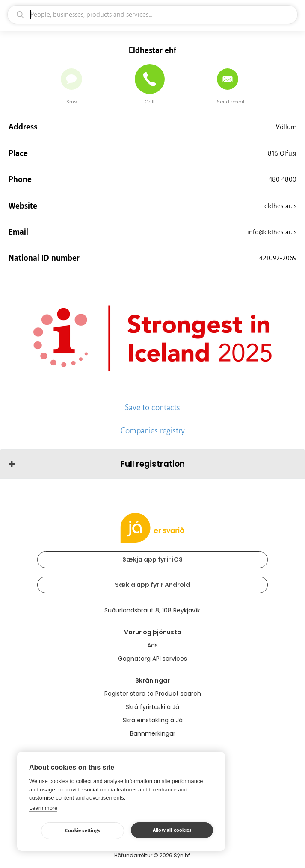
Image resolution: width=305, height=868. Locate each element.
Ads (152, 645)
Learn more (43, 808)
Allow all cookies (172, 830)
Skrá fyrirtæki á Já (152, 707)
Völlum (286, 127)
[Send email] (228, 79)
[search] (152, 15)
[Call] (150, 79)
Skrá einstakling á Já (153, 720)
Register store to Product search (153, 694)
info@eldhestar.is (272, 232)
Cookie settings (83, 831)
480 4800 (283, 179)
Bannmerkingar (153, 733)
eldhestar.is (280, 206)
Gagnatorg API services (152, 659)
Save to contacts (152, 408)
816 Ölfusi (282, 153)
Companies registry (153, 431)
